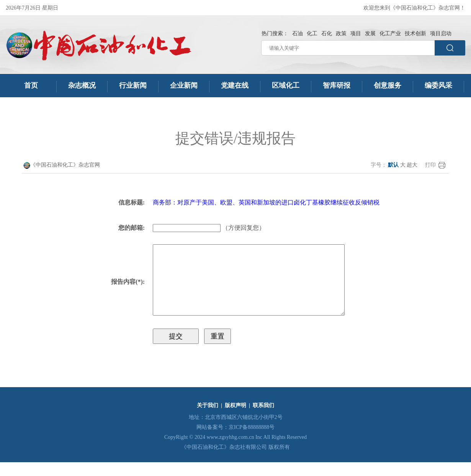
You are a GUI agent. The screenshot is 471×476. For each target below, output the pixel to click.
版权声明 (235, 419)
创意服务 (388, 85)
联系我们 (263, 419)
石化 (327, 34)
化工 (312, 34)
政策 (341, 34)
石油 (298, 34)
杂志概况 (82, 85)
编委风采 (438, 85)
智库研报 (337, 85)
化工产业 (390, 34)
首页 (31, 85)
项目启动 (441, 34)
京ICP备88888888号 (252, 441)
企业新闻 (184, 85)
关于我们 (208, 419)
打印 (430, 165)
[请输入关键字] (348, 48)
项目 (356, 34)
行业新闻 (133, 85)
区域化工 (286, 85)
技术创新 (415, 34)
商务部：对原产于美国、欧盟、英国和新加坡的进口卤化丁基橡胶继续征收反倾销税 (263, 202)
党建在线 (235, 85)
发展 (370, 34)
